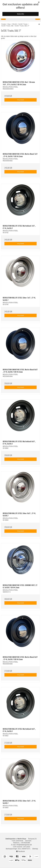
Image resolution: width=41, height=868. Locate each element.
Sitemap (35, 849)
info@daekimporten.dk (24, 845)
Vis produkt (20, 100)
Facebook (20, 851)
